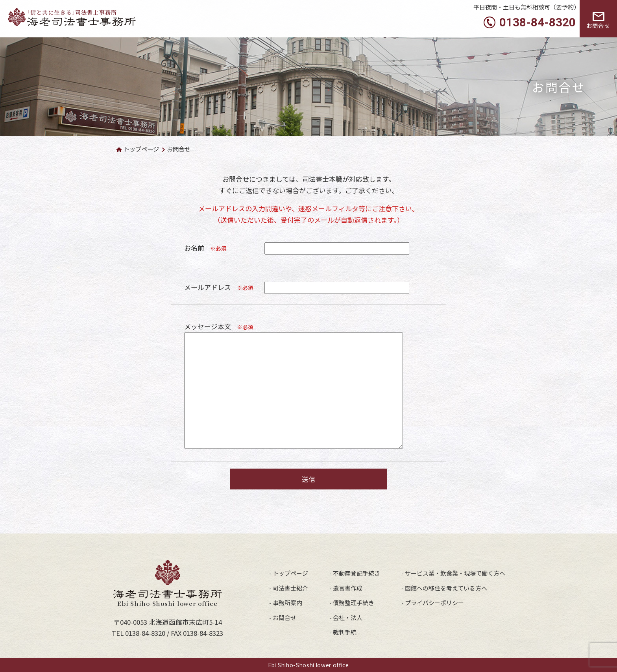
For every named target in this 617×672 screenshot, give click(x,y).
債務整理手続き (354, 603)
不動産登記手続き (357, 573)
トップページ (141, 149)
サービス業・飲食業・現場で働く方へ (455, 573)
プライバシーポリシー (434, 603)
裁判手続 (345, 632)
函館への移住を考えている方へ (446, 588)
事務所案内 (287, 603)
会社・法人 (348, 618)
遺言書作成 (348, 588)
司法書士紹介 (290, 588)
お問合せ (284, 618)
